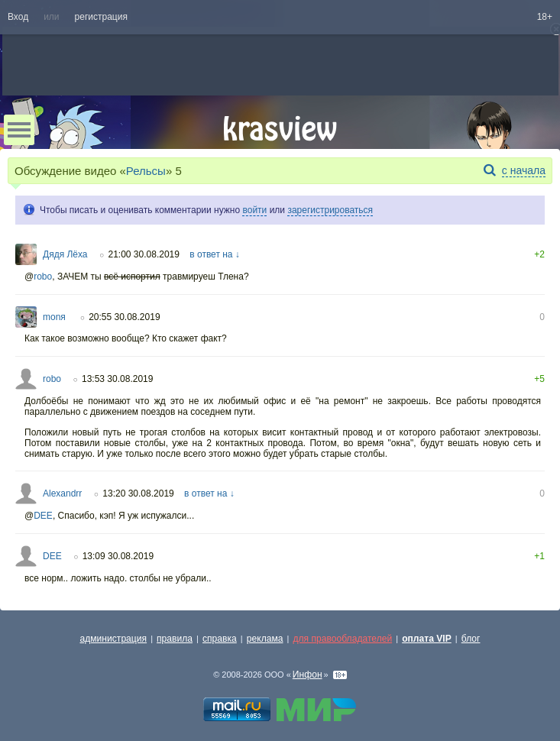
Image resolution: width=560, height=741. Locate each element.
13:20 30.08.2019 (138, 493)
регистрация (101, 17)
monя (55, 317)
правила (175, 639)
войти (254, 210)
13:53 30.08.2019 (117, 379)
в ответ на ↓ (215, 254)
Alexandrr (62, 493)
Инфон (308, 675)
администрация (114, 639)
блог (471, 639)
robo (43, 277)
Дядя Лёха (65, 254)
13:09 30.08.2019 (118, 556)
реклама (265, 639)
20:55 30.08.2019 (124, 317)
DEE (43, 516)
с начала (524, 170)
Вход (18, 17)
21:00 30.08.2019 (144, 254)
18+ (545, 17)
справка (220, 639)
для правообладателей (342, 639)
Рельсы (146, 171)
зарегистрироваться (330, 210)
